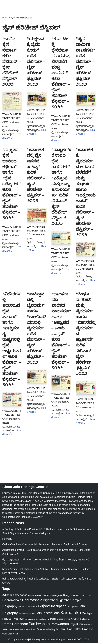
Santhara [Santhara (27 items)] (19, 631)
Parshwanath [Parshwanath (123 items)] (39, 625)
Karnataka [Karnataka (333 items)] (71, 614)
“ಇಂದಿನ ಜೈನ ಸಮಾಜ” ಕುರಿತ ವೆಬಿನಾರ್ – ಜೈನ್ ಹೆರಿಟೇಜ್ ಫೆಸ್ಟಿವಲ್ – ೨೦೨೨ (12, 61)
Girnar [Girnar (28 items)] (21, 608)
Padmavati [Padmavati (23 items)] (85, 620)
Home (5, 18)
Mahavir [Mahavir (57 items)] (19, 620)
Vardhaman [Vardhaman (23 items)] (7, 635)
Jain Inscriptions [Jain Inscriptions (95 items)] (48, 614)
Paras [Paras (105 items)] (7, 625)
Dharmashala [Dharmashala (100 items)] (32, 601)
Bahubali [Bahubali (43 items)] (48, 596)
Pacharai (7, 540)
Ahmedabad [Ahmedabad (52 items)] (20, 596)
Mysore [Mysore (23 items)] (60, 620)
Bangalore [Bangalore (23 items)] (58, 597)
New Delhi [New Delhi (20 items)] (75, 620)
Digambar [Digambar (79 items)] (50, 601)
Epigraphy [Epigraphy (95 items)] (10, 607)
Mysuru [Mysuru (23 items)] (67, 620)
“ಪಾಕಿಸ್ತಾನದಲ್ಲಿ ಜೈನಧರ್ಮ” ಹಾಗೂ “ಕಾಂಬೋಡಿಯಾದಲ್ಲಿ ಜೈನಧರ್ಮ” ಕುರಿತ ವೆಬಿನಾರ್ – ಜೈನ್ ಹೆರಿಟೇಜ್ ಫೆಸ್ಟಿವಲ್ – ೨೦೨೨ (37, 329)
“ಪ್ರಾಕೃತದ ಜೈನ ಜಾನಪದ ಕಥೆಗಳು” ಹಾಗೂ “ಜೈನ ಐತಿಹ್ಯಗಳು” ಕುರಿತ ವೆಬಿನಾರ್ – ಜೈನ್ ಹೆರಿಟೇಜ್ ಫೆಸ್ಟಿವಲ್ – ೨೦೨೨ (12, 184)
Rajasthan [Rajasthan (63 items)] (76, 625)
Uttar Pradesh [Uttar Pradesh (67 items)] (84, 630)
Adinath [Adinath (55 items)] (7, 596)
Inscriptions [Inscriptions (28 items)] (72, 608)
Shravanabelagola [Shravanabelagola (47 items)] (48, 631)
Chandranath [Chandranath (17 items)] (86, 597)
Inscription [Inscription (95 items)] (59, 607)
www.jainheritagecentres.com (39, 641)
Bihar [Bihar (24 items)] (78, 597)
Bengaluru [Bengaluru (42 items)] (69, 596)
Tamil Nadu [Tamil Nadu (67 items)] (67, 630)
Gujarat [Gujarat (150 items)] (44, 607)
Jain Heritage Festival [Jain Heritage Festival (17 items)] (27, 615)
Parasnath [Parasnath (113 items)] (20, 625)
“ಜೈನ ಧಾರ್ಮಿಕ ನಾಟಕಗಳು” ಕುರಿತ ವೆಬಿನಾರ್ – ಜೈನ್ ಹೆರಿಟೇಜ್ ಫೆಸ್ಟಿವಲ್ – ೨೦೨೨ (85, 61)
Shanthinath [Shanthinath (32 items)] (30, 631)
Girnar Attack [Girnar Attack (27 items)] (31, 608)
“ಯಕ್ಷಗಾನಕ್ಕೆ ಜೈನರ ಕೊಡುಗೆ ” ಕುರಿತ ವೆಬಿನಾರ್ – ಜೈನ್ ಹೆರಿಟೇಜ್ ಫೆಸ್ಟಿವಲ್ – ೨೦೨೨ (36, 61)
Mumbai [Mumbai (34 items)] (52, 620)
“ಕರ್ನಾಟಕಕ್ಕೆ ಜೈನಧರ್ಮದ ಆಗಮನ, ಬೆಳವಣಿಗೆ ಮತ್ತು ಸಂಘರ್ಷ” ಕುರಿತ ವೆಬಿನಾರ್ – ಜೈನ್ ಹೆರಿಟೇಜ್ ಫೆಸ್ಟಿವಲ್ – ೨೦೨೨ (61, 73)
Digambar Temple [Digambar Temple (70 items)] (69, 601)
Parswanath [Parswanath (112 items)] (60, 625)
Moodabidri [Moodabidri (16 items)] (43, 620)
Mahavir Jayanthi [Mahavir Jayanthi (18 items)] (31, 620)
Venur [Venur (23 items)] (16, 635)
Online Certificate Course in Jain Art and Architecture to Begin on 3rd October (45, 546)
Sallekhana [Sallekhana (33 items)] (8, 631)
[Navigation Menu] (92, 3)
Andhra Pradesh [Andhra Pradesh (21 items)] (35, 597)
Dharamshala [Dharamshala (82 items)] (12, 601)
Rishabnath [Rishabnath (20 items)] (88, 626)
